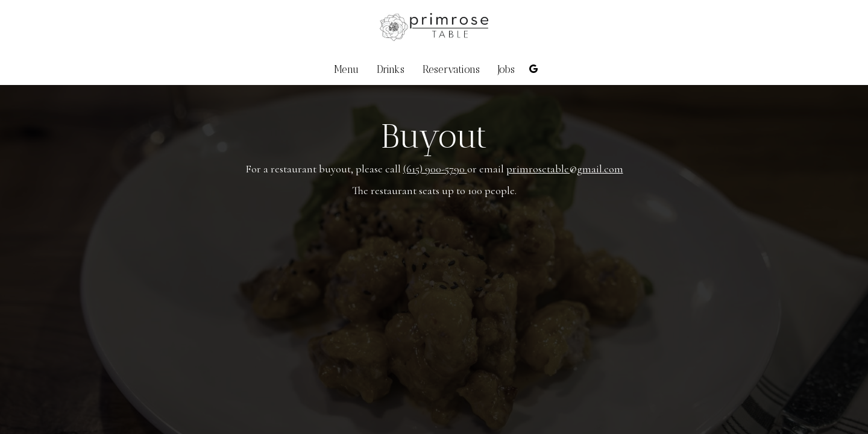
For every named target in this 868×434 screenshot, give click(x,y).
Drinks (391, 69)
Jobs (506, 69)
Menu (346, 69)
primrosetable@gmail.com (565, 169)
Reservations (451, 69)
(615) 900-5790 (435, 169)
